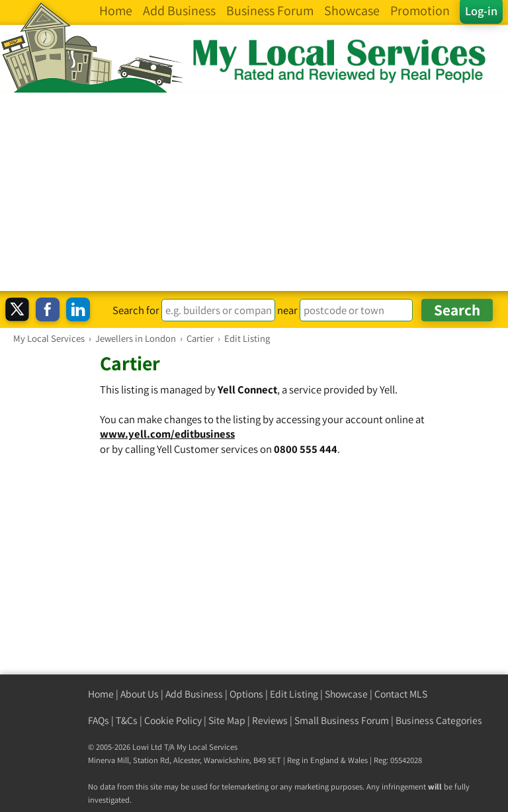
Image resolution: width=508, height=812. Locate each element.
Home (101, 694)
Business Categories (439, 720)
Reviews (270, 720)
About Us (140, 694)
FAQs (99, 720)
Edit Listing (294, 694)
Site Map (227, 720)
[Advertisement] (254, 192)
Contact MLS (401, 694)
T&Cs (127, 720)
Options (246, 694)
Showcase (346, 694)
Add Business (194, 694)
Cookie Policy (173, 720)
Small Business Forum (342, 720)
